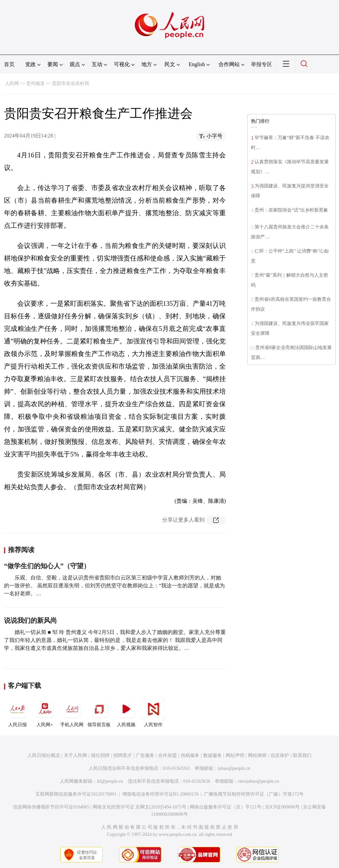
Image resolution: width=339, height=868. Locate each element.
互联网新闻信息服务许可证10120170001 (76, 794)
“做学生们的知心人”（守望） (47, 566)
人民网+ (45, 712)
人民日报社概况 (44, 755)
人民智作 (153, 712)
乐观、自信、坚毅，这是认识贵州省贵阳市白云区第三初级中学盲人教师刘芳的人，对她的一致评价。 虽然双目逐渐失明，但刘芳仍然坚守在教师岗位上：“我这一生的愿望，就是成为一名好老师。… (114, 586)
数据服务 (213, 755)
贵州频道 (35, 83)
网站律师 (257, 755)
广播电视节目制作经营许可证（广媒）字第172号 (254, 794)
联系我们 (302, 755)
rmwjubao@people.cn (259, 781)
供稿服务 (190, 755)
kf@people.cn (110, 781)
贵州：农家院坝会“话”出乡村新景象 (291, 210)
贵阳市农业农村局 (71, 83)
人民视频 (126, 712)
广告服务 (145, 755)
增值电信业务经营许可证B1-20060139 (160, 794)
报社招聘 (100, 755)
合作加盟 (168, 755)
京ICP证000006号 (282, 807)
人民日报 (18, 712)
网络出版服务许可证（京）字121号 (226, 807)
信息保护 (280, 755)
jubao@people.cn (234, 768)
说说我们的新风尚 (30, 620)
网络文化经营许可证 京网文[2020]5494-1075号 (140, 807)
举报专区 (262, 64)
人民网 (12, 83)
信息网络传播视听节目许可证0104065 (51, 807)
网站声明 (235, 755)
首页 (9, 64)
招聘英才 (122, 755)
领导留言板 (99, 712)
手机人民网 (72, 712)
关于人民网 (75, 755)
